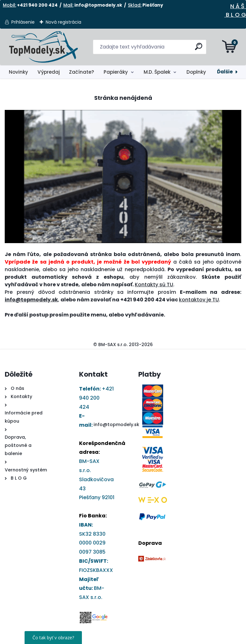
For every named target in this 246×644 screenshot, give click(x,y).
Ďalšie (225, 72)
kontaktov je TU (199, 300)
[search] (199, 49)
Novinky (18, 72)
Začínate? (82, 72)
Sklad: (135, 5)
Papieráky (116, 72)
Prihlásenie (23, 22)
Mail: (68, 5)
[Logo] (43, 47)
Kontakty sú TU (154, 285)
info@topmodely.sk (116, 425)
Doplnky (196, 72)
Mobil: (9, 5)
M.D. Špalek (157, 72)
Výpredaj (49, 72)
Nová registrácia (63, 22)
